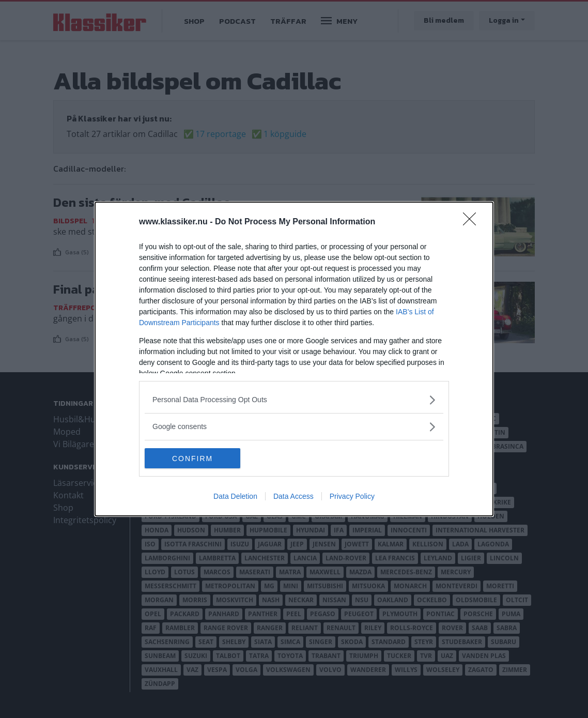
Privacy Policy (352, 497)
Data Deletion (235, 497)
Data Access (293, 497)
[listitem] (294, 400)
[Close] (473, 222)
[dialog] (294, 359)
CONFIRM (194, 458)
